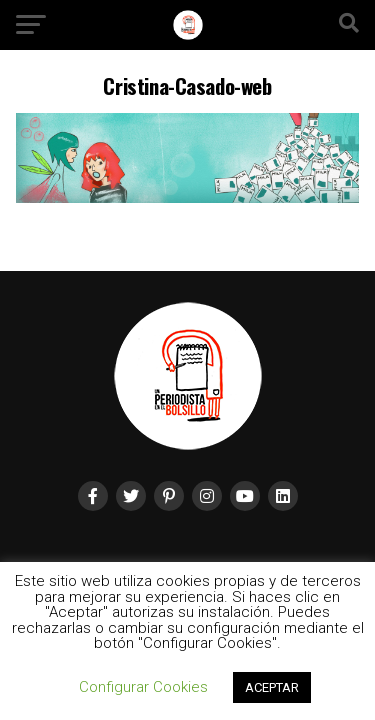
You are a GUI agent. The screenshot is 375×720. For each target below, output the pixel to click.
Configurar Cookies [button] (143, 687)
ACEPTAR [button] (272, 687)
